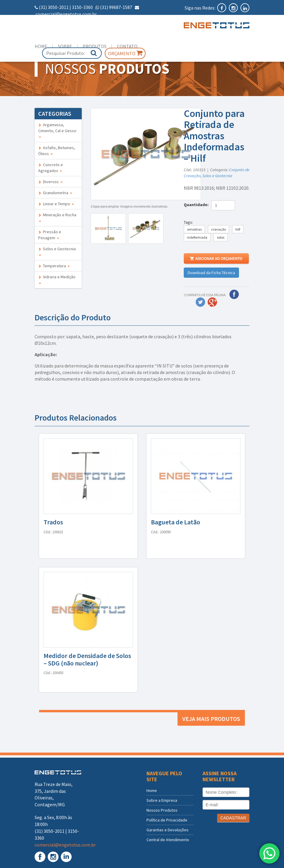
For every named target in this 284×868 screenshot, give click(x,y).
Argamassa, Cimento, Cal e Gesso (57, 130)
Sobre (65, 46)
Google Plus (212, 302)
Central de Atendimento (168, 840)
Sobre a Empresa (162, 800)
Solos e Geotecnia (57, 251)
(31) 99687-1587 (116, 7)
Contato (127, 46)
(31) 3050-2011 (54, 7)
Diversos (50, 182)
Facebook (234, 294)
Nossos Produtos (162, 810)
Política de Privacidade (167, 820)
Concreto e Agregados (51, 168)
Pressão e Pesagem (50, 235)
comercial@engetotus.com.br (66, 14)
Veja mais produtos (211, 719)
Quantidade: (197, 205)
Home (41, 46)
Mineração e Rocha (57, 217)
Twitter (200, 302)
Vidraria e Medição (57, 279)
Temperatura (54, 266)
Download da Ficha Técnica (211, 273)
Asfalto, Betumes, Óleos (57, 151)
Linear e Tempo (56, 204)
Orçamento (125, 53)
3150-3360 (82, 7)
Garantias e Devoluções (168, 830)
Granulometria (55, 193)
